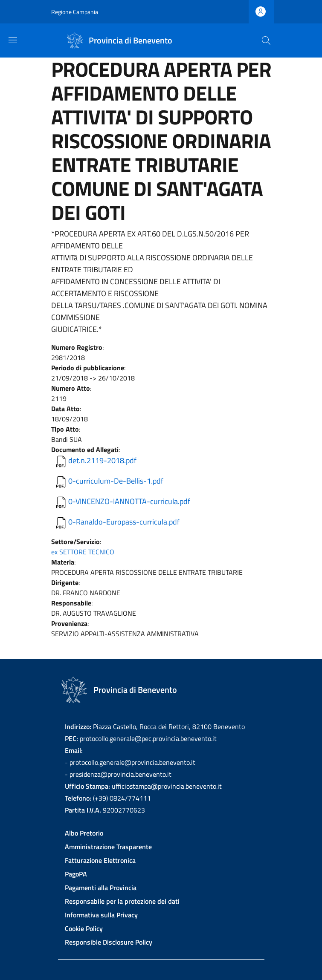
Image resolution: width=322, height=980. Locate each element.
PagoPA (76, 874)
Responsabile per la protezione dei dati (122, 901)
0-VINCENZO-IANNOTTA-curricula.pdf (129, 501)
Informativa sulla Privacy (101, 915)
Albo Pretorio (84, 833)
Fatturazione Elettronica (100, 860)
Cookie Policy (84, 928)
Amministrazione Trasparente (108, 847)
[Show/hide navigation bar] (13, 40)
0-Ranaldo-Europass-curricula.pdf (124, 522)
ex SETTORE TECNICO (83, 552)
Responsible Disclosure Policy (109, 942)
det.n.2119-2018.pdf (102, 460)
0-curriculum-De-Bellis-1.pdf (116, 481)
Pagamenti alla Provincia (101, 888)
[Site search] (266, 40)
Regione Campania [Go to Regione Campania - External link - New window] (75, 12)
